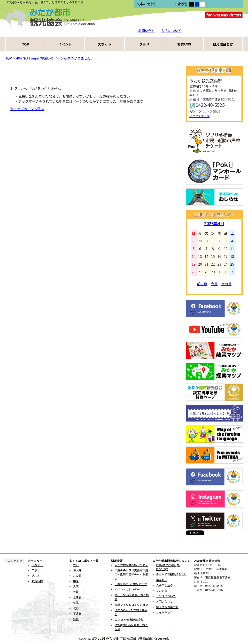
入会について (171, 31)
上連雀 (77, 597)
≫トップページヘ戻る (27, 109)
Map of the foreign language (168, 567)
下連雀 (77, 613)
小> (160, 4)
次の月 (226, 284)
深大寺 (77, 570)
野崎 (76, 592)
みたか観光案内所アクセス (131, 565)
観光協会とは (223, 44)
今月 (214, 284)
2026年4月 (214, 223)
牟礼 (76, 603)
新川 (76, 619)
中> (166, 4)
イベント (65, 44)
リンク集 (162, 590)
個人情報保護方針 (167, 607)
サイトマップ (165, 612)
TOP (25, 44)
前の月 (202, 284)
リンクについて (166, 596)
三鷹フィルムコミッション (131, 605)
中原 (76, 581)
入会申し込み (165, 585)
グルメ (145, 44)
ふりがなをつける (222, 4)
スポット (105, 44)
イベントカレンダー (127, 589)
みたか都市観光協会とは (172, 574)
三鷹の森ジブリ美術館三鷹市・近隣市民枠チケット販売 (131, 574)
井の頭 (77, 575)
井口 (76, 565)
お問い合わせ (165, 601)
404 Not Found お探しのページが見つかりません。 (55, 58)
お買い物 (184, 44)
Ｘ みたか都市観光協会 (129, 620)
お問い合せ (147, 31)
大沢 (76, 586)
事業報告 (162, 580)
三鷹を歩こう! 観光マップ (131, 584)
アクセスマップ (199, 116)
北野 (76, 608)
